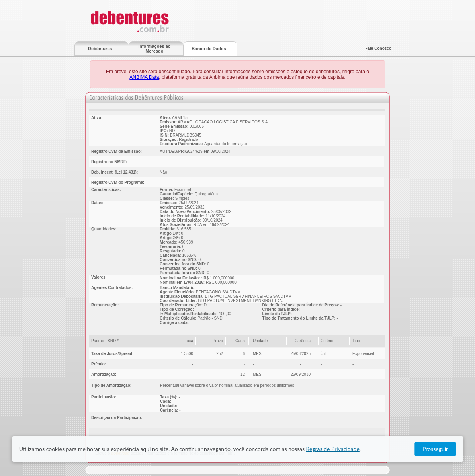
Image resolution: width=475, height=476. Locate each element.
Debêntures (100, 49)
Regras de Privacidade (333, 449)
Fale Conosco (378, 48)
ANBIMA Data (144, 77)
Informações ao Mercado (154, 49)
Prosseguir (435, 449)
